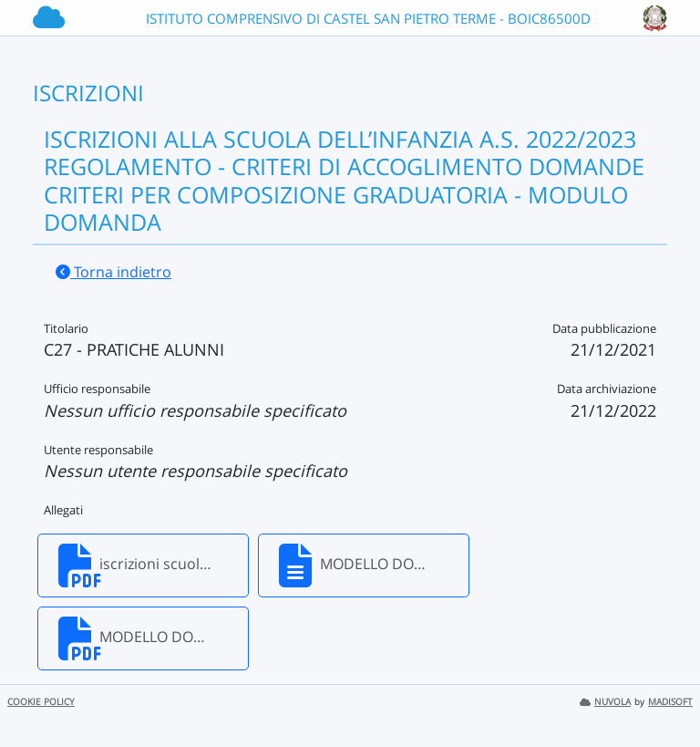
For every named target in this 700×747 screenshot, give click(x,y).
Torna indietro (113, 272)
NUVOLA (605, 702)
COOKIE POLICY (41, 702)
